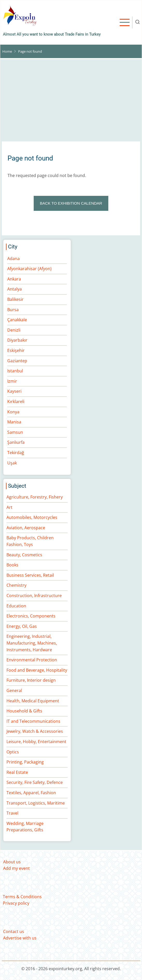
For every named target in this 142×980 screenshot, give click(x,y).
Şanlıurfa (16, 442)
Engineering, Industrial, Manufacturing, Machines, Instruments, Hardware (32, 643)
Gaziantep (17, 361)
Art (9, 507)
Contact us (14, 931)
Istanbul (15, 371)
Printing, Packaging (25, 762)
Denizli (14, 330)
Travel (12, 813)
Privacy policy (16, 903)
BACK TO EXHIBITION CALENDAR (71, 203)
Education (16, 606)
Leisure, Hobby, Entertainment (36, 742)
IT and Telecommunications (33, 721)
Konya (13, 412)
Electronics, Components (31, 616)
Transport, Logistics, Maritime (36, 803)
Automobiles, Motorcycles (32, 517)
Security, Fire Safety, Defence (35, 782)
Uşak (12, 463)
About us (12, 862)
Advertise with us (20, 938)
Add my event (16, 868)
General (14, 690)
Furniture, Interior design (31, 680)
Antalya (15, 289)
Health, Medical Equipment (33, 701)
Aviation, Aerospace (26, 528)
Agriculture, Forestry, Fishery (35, 497)
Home (7, 51)
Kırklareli (16, 401)
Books (12, 565)
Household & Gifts (24, 711)
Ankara (14, 279)
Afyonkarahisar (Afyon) (29, 269)
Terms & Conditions (22, 897)
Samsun (15, 432)
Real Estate (17, 772)
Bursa (13, 310)
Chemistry (16, 585)
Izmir (12, 381)
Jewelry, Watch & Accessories (35, 731)
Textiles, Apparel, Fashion (31, 793)
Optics (13, 752)
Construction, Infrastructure (34, 596)
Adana (13, 259)
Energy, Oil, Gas (22, 626)
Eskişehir (16, 350)
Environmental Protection (32, 660)
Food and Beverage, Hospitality (37, 670)
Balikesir (15, 299)
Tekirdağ (16, 453)
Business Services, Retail (30, 575)
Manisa (14, 422)
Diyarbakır (17, 340)
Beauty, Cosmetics (24, 555)
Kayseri (14, 391)
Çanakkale (17, 320)
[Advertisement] (71, 103)
